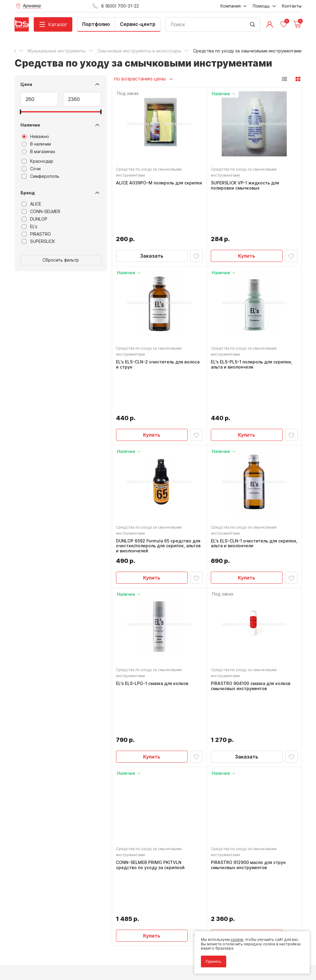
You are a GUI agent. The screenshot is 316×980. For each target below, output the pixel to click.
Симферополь (41, 176)
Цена (26, 84)
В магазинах (39, 152)
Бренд (28, 193)
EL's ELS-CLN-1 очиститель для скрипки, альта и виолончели (245, 465)
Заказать (152, 215)
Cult (90, 966)
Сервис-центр (138, 24)
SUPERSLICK (38, 241)
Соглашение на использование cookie (49, 957)
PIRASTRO (36, 234)
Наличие (30, 125)
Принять (212, 960)
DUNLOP (34, 219)
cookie (235, 938)
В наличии (36, 144)
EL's (30, 227)
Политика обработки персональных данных (55, 948)
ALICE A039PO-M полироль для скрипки (150, 186)
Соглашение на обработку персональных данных (60, 953)
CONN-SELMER (41, 212)
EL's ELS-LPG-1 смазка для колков (153, 607)
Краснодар (38, 161)
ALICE (31, 204)
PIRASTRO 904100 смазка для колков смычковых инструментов (252, 609)
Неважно (35, 137)
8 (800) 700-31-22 (186, 840)
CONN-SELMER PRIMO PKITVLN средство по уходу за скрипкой (151, 749)
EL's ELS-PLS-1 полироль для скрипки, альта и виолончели (252, 326)
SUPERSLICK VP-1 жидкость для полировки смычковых (246, 186)
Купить (247, 215)
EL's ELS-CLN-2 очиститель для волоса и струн (159, 326)
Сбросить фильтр (61, 260)
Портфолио (96, 24)
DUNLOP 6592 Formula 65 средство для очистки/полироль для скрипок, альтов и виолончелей (159, 468)
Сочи (31, 169)
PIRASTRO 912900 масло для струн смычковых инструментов (249, 749)
